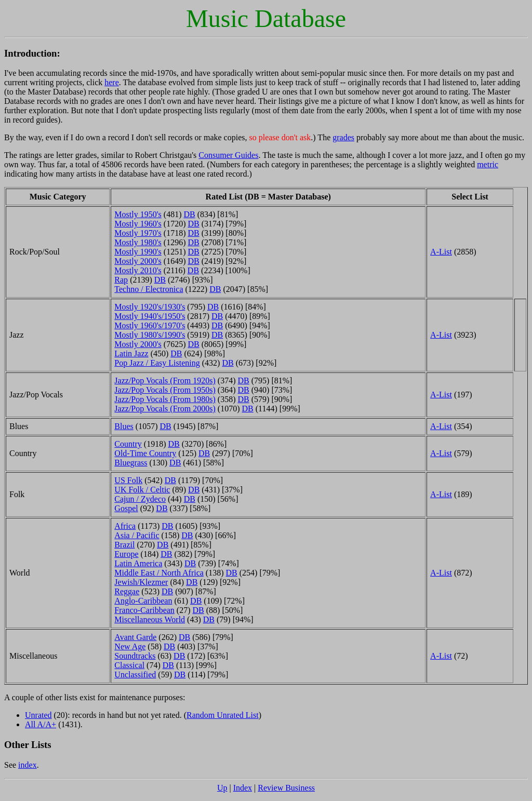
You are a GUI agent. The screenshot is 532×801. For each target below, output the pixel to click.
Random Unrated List (223, 715)
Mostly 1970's (138, 233)
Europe (126, 554)
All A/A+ (41, 724)
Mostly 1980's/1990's (150, 335)
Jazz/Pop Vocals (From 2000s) (165, 409)
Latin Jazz (131, 353)
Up (222, 788)
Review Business (286, 788)
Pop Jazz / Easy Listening (157, 363)
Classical (129, 665)
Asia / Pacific (137, 535)
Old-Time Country (145, 453)
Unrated (38, 715)
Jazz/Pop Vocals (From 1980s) (165, 399)
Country (128, 444)
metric (488, 164)
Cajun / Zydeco (140, 499)
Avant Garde (135, 637)
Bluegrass (131, 463)
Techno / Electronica (149, 289)
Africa (125, 526)
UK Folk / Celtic (142, 490)
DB (189, 214)
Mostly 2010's (138, 270)
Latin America (138, 563)
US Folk (128, 480)
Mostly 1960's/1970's (150, 325)
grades (343, 137)
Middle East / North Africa (159, 573)
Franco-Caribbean (144, 610)
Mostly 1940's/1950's (150, 316)
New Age (130, 646)
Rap (121, 280)
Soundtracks (135, 656)
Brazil (124, 545)
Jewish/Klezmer (141, 582)
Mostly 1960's (138, 224)
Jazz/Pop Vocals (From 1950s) (165, 390)
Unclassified (135, 675)
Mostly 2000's (138, 261)
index (28, 765)
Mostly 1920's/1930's (150, 307)
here (112, 82)
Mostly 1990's (138, 252)
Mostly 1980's (138, 242)
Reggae (127, 591)
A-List (441, 252)
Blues (124, 426)
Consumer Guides (228, 155)
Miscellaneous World (150, 619)
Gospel (126, 508)
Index (243, 788)
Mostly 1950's (138, 214)
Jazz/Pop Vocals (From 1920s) (165, 381)
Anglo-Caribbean (143, 601)
